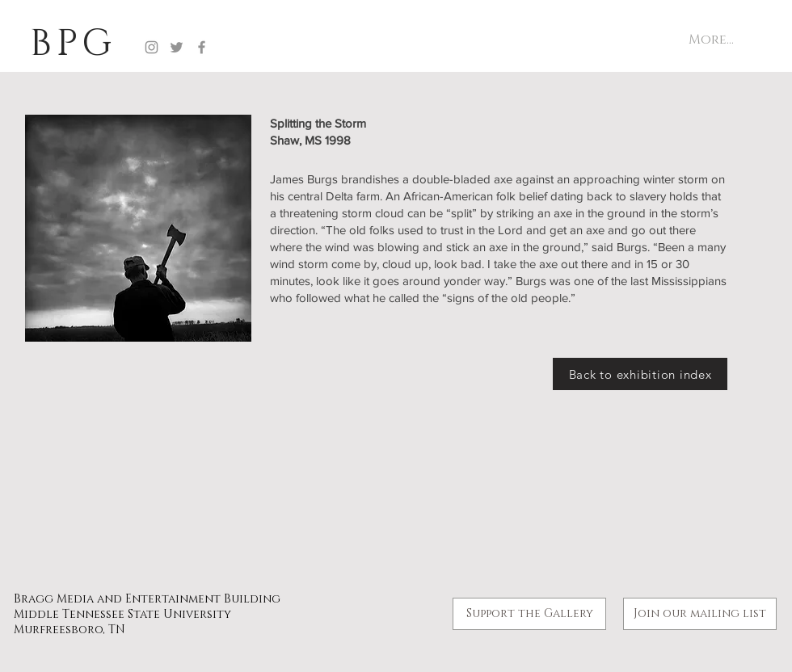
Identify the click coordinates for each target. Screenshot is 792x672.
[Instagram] (152, 47)
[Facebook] (202, 47)
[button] (700, 614)
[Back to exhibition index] (640, 374)
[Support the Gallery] (529, 614)
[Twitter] (177, 47)
